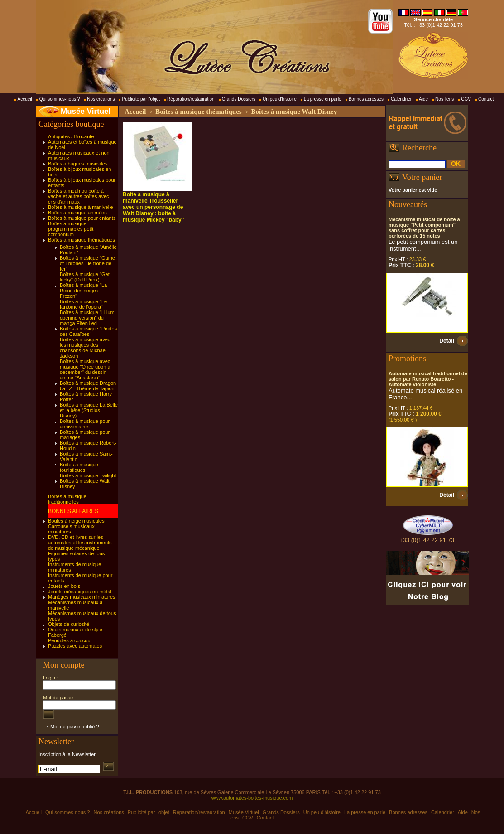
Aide (423, 99)
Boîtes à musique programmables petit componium (71, 229)
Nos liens (444, 99)
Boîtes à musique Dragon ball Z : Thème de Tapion (88, 386)
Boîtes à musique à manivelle (81, 207)
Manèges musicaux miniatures (82, 597)
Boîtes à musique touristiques (79, 467)
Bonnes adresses (366, 99)
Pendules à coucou (69, 640)
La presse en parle (323, 99)
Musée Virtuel (86, 111)
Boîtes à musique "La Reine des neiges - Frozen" (83, 291)
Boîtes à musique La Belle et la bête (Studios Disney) (89, 410)
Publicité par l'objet (141, 99)
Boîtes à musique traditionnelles (67, 499)
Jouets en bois (64, 586)
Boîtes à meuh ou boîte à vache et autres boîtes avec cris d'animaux (79, 196)
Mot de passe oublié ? (75, 727)
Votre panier (422, 177)
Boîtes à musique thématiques (82, 240)
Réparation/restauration (191, 99)
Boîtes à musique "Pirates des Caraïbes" (88, 331)
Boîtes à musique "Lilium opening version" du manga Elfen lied (87, 318)
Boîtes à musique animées (77, 213)
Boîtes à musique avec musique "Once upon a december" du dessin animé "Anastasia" (85, 369)
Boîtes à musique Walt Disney (294, 112)
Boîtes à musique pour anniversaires (85, 424)
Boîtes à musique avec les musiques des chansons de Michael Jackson (85, 348)
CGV (466, 99)
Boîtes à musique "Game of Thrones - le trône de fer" (87, 263)
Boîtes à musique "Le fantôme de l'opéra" (83, 304)
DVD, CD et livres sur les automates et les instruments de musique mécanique (80, 543)
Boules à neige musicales (76, 521)
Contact (486, 99)
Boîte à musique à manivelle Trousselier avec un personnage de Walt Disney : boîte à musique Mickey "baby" (153, 207)
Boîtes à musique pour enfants (82, 218)
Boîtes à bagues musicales (78, 164)
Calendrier (401, 99)
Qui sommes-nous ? (60, 99)
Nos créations (101, 99)
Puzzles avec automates (75, 646)
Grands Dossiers (239, 99)
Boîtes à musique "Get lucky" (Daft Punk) (85, 277)
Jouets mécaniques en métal (80, 592)
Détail (447, 341)
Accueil (25, 99)
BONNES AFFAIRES (73, 511)
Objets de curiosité (69, 624)
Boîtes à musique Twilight (88, 475)
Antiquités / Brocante (71, 136)
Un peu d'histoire (280, 99)
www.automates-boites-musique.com (252, 798)
